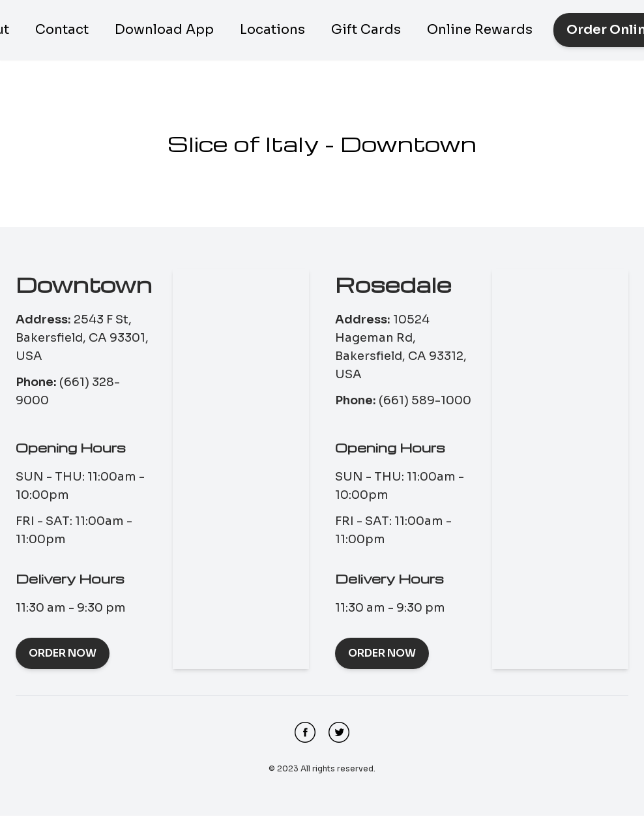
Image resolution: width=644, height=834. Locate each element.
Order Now (63, 653)
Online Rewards (480, 30)
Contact (62, 30)
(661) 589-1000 (425, 400)
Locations (272, 30)
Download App (164, 30)
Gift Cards (366, 30)
